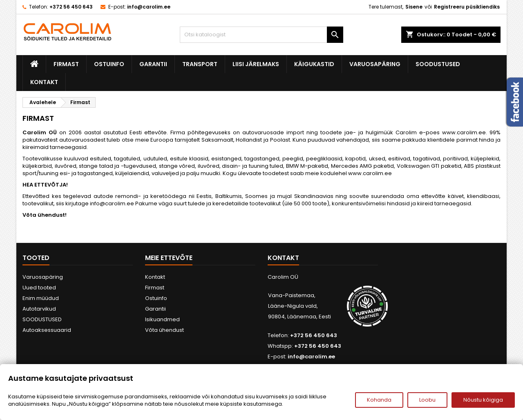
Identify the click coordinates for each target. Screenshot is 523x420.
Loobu (427, 400)
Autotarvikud (39, 309)
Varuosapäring (375, 64)
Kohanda (379, 400)
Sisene (414, 7)
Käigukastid (314, 64)
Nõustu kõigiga (483, 400)
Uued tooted (39, 288)
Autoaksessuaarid (47, 330)
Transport (200, 64)
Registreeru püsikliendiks (467, 7)
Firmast (66, 64)
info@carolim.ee (149, 7)
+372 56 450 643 (71, 7)
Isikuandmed (162, 319)
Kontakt (44, 82)
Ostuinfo (109, 64)
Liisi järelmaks (256, 64)
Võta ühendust (164, 330)
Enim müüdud (41, 298)
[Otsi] (261, 35)
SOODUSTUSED (438, 64)
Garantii (153, 64)
